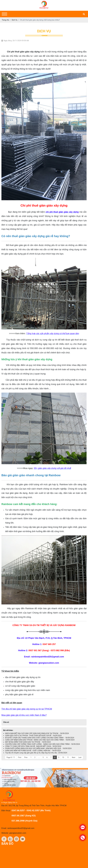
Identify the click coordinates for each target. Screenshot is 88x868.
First (20, 757)
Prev (26, 757)
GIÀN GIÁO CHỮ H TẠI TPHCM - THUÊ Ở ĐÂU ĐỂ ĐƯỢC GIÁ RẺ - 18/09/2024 (33, 736)
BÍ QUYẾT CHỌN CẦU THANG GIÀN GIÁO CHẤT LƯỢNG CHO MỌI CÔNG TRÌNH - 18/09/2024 (40, 738)
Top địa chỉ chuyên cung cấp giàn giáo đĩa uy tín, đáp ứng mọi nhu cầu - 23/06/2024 (36, 753)
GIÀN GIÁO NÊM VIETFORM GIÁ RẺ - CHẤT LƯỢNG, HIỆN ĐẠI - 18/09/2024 (33, 751)
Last (80, 757)
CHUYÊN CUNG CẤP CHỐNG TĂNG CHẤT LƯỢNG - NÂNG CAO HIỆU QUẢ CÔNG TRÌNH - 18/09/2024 (43, 744)
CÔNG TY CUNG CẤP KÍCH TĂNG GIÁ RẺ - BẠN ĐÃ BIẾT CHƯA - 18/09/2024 (33, 746)
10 (63, 757)
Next (74, 757)
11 (68, 757)
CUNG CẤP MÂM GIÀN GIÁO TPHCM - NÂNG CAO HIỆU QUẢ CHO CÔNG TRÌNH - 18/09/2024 (40, 740)
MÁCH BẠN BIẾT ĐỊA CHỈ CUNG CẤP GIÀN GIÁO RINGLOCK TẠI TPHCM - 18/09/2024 (37, 733)
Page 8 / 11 (11, 757)
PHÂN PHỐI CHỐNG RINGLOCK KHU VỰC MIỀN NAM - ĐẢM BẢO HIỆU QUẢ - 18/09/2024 (38, 748)
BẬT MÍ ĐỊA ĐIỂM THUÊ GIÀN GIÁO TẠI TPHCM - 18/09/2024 (28, 742)
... (39, 757)
